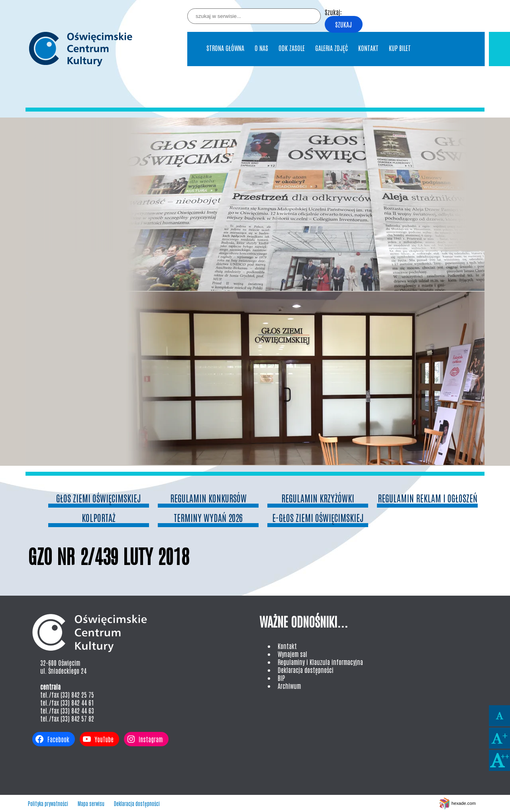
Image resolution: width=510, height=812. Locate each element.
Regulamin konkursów (208, 498)
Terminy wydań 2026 (208, 517)
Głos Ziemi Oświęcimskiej (99, 498)
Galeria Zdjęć (331, 48)
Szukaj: (333, 12)
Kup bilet (400, 48)
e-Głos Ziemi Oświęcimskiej (318, 517)
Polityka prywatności (48, 803)
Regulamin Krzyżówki (318, 498)
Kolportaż (99, 517)
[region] (255, 292)
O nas (261, 48)
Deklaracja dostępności (306, 670)
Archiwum (289, 686)
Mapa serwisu (91, 803)
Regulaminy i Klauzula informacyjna (320, 662)
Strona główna (225, 48)
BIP (281, 678)
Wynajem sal (292, 654)
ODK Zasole (292, 48)
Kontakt (368, 48)
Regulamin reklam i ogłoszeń (428, 498)
